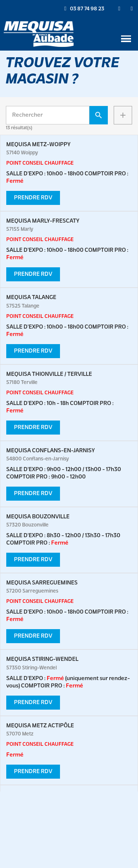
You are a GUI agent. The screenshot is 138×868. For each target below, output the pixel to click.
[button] (84, 9)
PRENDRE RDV (33, 198)
